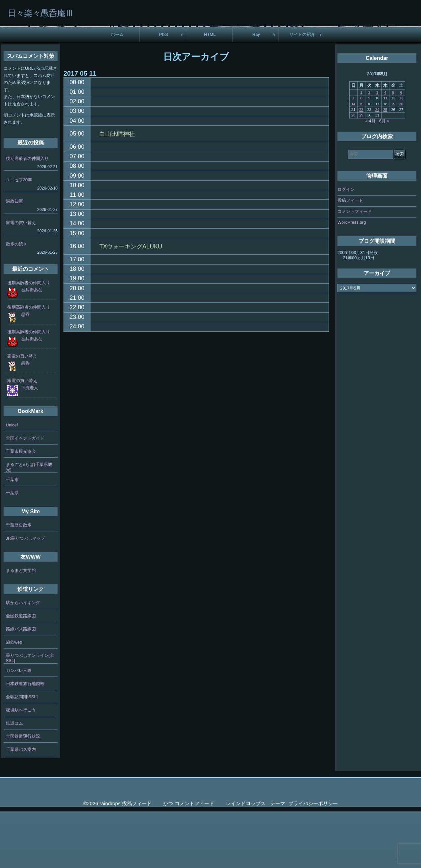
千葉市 (12, 536)
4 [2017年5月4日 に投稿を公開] (385, 149)
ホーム (117, 91)
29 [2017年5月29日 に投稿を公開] (361, 172)
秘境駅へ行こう (21, 766)
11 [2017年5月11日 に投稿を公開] (385, 155)
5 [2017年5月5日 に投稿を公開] (393, 149)
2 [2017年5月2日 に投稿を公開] (369, 149)
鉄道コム (14, 780)
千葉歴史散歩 (19, 582)
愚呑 (25, 371)
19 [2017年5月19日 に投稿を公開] (393, 161)
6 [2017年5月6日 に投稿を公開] (401, 149)
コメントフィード (355, 268)
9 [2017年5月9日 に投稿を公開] (369, 155)
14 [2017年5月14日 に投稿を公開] (353, 161)
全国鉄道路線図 (21, 672)
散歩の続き (17, 301)
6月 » (384, 178)
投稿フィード (350, 257)
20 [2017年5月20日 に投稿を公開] (401, 161)
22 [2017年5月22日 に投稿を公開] (361, 166)
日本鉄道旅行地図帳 (25, 740)
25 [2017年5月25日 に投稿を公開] (385, 166)
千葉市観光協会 (21, 508)
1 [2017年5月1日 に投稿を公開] (361, 149)
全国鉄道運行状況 (23, 793)
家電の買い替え (21, 279)
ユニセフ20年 (19, 236)
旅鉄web (14, 699)
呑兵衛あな (32, 346)
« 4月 (371, 178)
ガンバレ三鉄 (19, 727)
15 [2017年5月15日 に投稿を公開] (361, 161)
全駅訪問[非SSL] (22, 753)
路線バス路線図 (21, 686)
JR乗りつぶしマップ (26, 595)
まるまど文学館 (21, 627)
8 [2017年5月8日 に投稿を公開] (361, 155)
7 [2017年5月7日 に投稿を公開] (353, 155)
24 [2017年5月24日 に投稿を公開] (377, 166)
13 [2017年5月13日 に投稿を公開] (401, 155)
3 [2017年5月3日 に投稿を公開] (377, 149)
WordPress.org (352, 279)
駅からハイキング (23, 659)
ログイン (346, 246)
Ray (256, 91)
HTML (210, 91)
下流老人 (30, 444)
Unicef (12, 482)
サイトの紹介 (302, 91)
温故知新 (14, 258)
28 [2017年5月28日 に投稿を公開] (353, 172)
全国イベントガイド (25, 495)
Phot (164, 91)
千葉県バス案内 (21, 806)
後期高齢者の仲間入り (27, 215)
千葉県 (12, 549)
